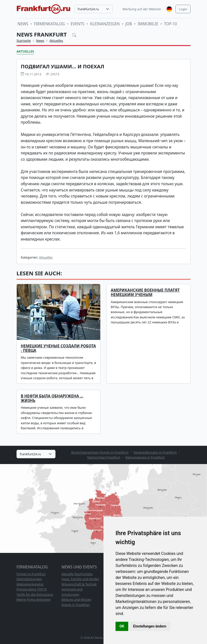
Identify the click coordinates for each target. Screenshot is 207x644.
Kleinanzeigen (105, 24)
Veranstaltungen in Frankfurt (155, 452)
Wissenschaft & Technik (79, 584)
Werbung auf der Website (142, 9)
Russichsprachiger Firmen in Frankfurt (100, 452)
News (23, 24)
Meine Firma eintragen (34, 599)
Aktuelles (56, 41)
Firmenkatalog (49, 24)
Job (129, 24)
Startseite (24, 41)
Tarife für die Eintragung (35, 594)
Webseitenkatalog (30, 584)
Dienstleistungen (29, 579)
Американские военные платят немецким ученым (145, 292)
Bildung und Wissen (76, 599)
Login (183, 9)
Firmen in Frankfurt (31, 574)
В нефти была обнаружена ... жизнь (52, 398)
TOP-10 (170, 24)
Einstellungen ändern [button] (150, 626)
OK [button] (122, 626)
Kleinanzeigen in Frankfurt (145, 457)
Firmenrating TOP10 (32, 589)
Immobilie (148, 24)
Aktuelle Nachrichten (77, 574)
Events (77, 24)
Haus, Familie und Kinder (80, 579)
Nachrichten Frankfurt (104, 457)
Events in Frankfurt (76, 605)
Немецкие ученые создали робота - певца (58, 348)
